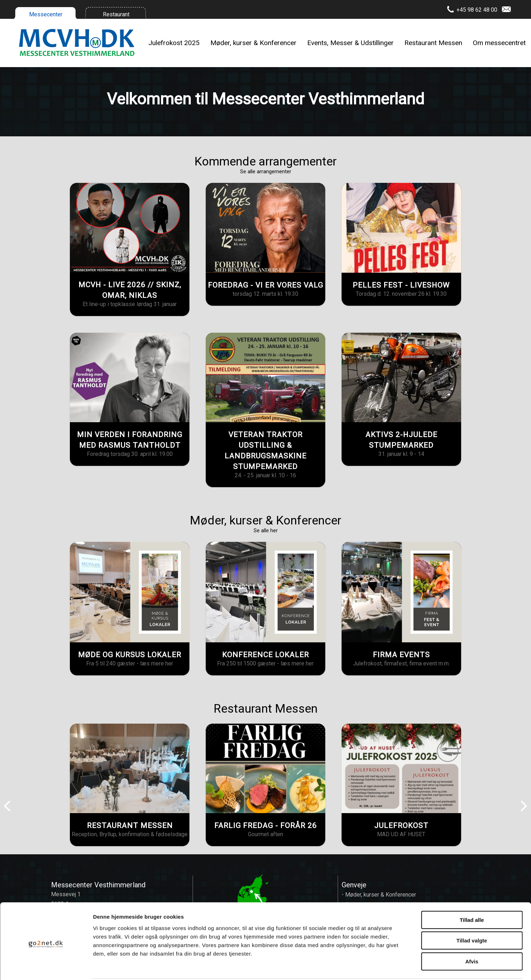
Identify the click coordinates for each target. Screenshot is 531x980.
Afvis (472, 935)
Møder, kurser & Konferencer (253, 43)
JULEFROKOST (401, 826)
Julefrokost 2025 (174, 43)
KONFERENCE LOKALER (265, 655)
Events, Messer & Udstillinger (350, 43)
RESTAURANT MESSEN (130, 826)
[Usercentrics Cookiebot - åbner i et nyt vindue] (46, 966)
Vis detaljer (369, 966)
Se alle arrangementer (266, 171)
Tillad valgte (472, 914)
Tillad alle (472, 893)
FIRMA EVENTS (401, 655)
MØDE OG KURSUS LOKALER (130, 655)
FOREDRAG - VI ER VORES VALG (265, 285)
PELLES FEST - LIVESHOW (401, 285)
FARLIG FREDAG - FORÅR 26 (265, 826)
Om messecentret (499, 43)
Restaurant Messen (433, 43)
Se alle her (266, 530)
